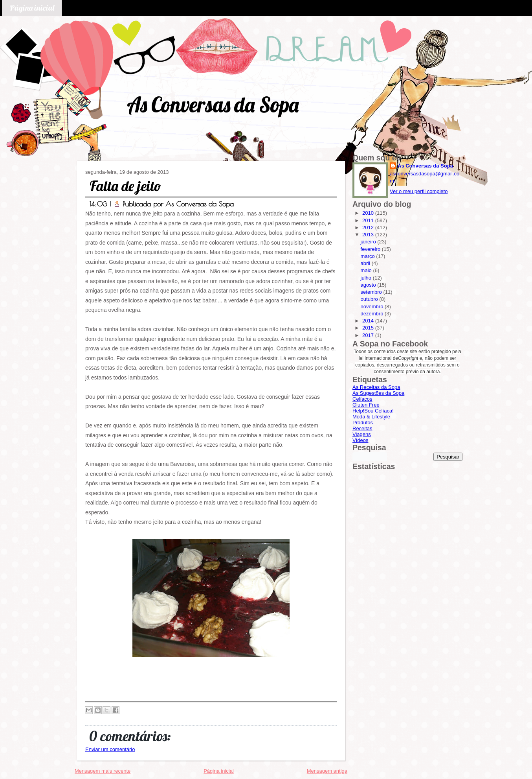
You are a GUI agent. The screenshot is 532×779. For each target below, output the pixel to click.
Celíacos (362, 399)
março (369, 256)
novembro (373, 307)
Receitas (362, 428)
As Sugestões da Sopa (378, 393)
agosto (369, 285)
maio (367, 270)
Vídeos (360, 440)
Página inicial (32, 8)
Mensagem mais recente (103, 771)
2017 (369, 335)
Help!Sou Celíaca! (373, 411)
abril (366, 263)
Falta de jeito (126, 186)
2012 (369, 227)
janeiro (369, 242)
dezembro (373, 314)
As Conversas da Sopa (213, 104)
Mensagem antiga (327, 771)
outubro (370, 299)
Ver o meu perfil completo (419, 191)
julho (367, 278)
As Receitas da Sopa (376, 387)
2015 (369, 328)
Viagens (362, 434)
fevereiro (371, 249)
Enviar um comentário (110, 749)
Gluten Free (366, 405)
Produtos (363, 423)
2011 (369, 220)
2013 (369, 235)
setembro (372, 292)
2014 (369, 321)
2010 (369, 213)
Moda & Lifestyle (371, 417)
